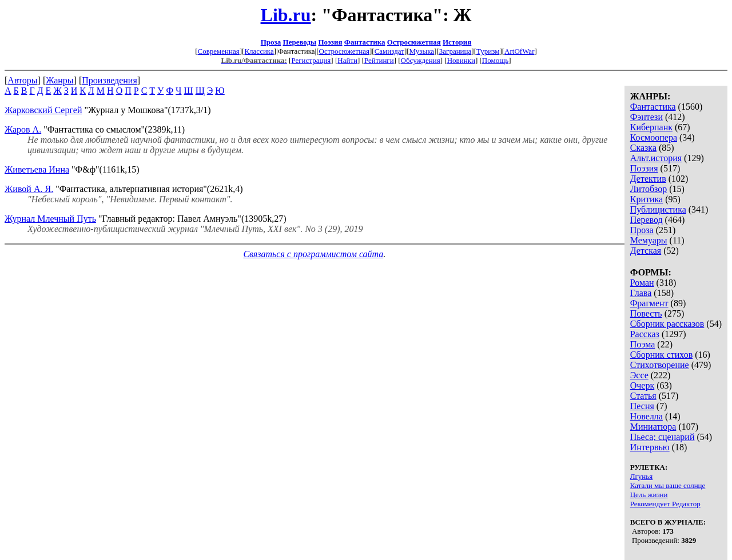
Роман (642, 283)
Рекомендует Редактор (665, 504)
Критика (647, 199)
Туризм (488, 51)
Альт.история (656, 158)
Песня (642, 406)
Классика (259, 51)
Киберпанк (651, 127)
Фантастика (365, 42)
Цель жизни (649, 495)
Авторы (22, 80)
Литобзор (649, 189)
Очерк (642, 385)
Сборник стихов (662, 355)
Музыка (422, 51)
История (457, 42)
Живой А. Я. (29, 189)
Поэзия (330, 42)
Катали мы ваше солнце (668, 485)
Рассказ (645, 334)
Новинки (461, 60)
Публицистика (658, 209)
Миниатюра (653, 427)
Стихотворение (660, 365)
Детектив (648, 179)
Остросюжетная (414, 42)
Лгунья (642, 476)
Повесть (646, 313)
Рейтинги (379, 60)
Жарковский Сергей (43, 110)
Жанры (59, 80)
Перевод (647, 220)
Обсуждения (421, 60)
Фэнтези (647, 117)
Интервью (650, 447)
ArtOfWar (519, 51)
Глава (641, 293)
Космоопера (654, 137)
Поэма (643, 344)
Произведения (110, 80)
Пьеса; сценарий (663, 437)
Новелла (647, 416)
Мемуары (649, 240)
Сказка (643, 148)
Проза (271, 42)
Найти (347, 60)
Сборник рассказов (667, 324)
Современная (219, 51)
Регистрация (311, 60)
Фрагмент (649, 303)
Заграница (455, 51)
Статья (643, 396)
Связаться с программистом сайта (313, 254)
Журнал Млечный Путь (50, 219)
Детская (646, 251)
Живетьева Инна (37, 169)
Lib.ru (286, 15)
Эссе (639, 375)
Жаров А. (23, 129)
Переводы (300, 42)
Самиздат (389, 51)
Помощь (495, 60)
